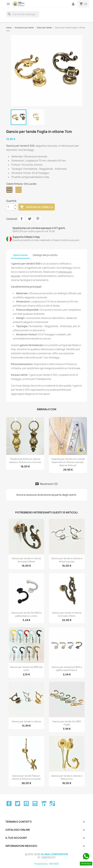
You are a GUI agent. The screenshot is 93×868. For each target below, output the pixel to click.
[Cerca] (23, 14)
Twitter (18, 804)
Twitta (30, 219)
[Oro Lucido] (19, 190)
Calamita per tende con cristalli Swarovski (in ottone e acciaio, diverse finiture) (68, 462)
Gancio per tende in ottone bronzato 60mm (26, 560)
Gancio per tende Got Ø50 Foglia (67, 723)
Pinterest (38, 219)
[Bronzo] (10, 190)
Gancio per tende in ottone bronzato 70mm (67, 614)
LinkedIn (44, 804)
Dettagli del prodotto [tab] (45, 255)
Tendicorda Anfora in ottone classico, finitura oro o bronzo (25, 461)
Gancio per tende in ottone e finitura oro (67, 777)
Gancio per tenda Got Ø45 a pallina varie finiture (67, 669)
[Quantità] (10, 207)
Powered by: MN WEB (46, 864)
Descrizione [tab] (20, 255)
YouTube (26, 804)
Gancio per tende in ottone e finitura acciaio (67, 560)
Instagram (35, 804)
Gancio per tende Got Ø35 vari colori (26, 669)
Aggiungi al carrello (37, 207)
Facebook (9, 804)
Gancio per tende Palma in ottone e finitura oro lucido (26, 777)
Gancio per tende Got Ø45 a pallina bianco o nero (26, 614)
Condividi (22, 219)
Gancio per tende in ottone (26, 721)
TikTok (52, 804)
